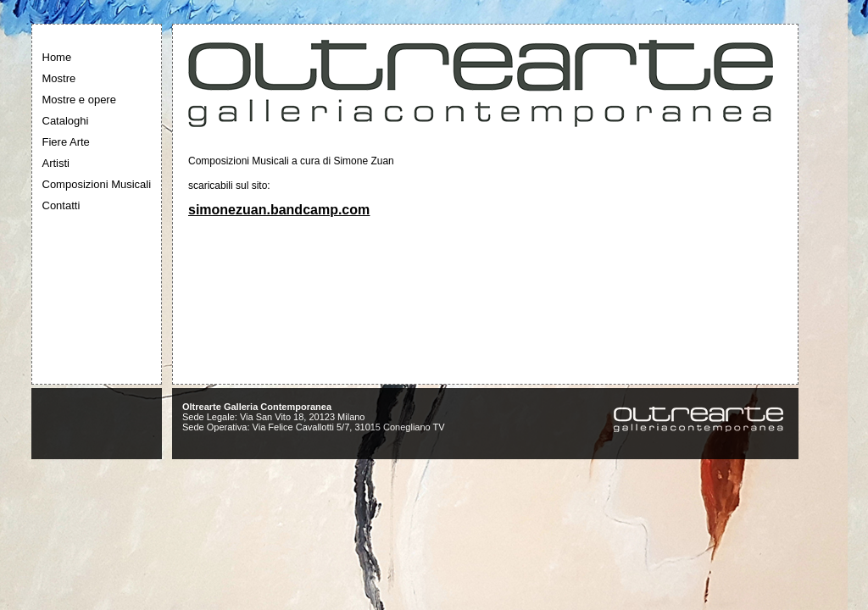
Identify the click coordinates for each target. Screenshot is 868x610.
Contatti (61, 205)
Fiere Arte (66, 142)
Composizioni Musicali (97, 184)
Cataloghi (66, 121)
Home (57, 57)
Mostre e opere (79, 100)
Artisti (56, 163)
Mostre (59, 78)
